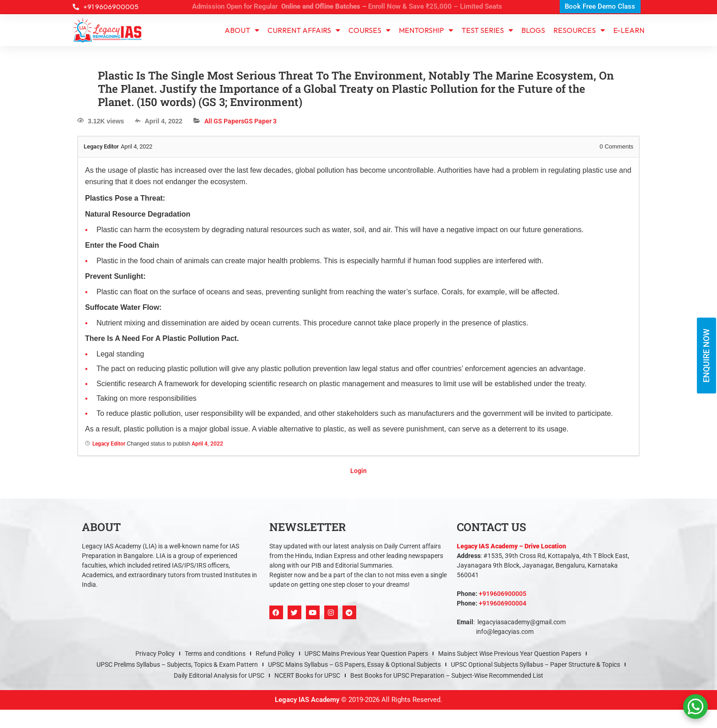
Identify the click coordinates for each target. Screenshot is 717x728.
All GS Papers (224, 121)
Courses (369, 30)
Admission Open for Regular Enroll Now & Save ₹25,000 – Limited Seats (347, 7)
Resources (579, 30)
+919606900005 (503, 594)
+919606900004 (503, 603)
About (242, 30)
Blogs (533, 30)
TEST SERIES (487, 30)
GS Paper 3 (260, 121)
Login (358, 471)
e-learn (629, 30)
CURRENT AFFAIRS (304, 30)
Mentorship (426, 30)
